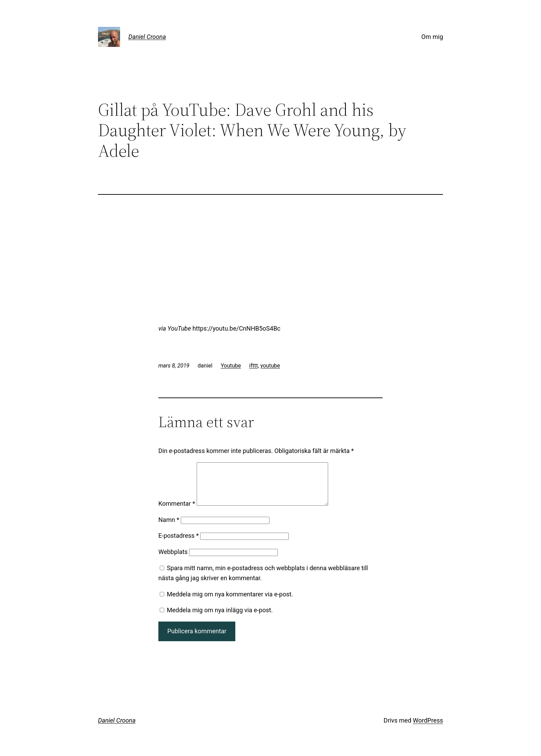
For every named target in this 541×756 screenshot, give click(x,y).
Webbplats (173, 560)
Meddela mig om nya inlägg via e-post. (220, 618)
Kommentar (177, 512)
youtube (270, 366)
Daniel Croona (147, 37)
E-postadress (179, 544)
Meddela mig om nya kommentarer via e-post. (230, 602)
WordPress (428, 729)
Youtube (231, 366)
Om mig (432, 37)
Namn (169, 528)
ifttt (253, 366)
